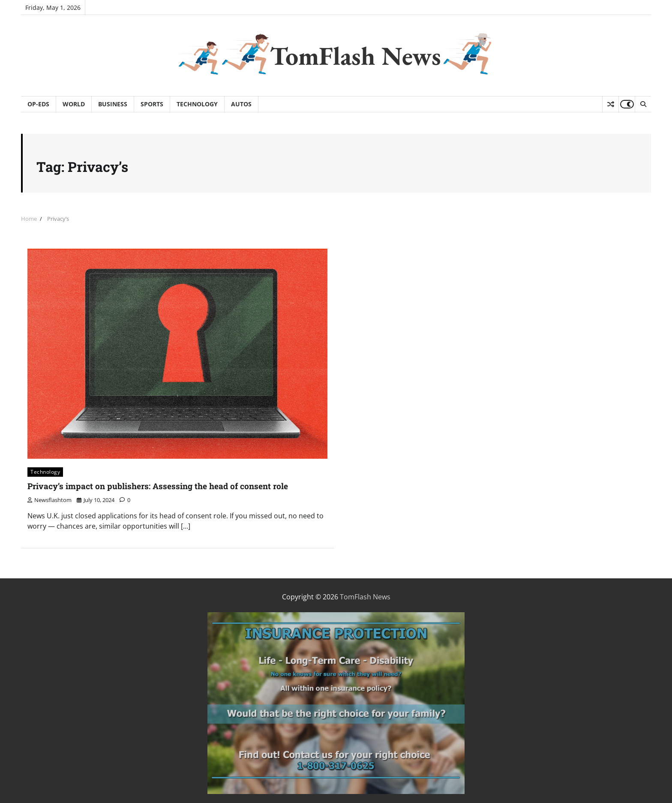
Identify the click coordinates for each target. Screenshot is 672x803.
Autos (241, 104)
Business (113, 104)
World (74, 104)
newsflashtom (49, 500)
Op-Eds (38, 104)
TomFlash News (355, 56)
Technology (197, 104)
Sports (152, 104)
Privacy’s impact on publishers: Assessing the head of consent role (158, 486)
